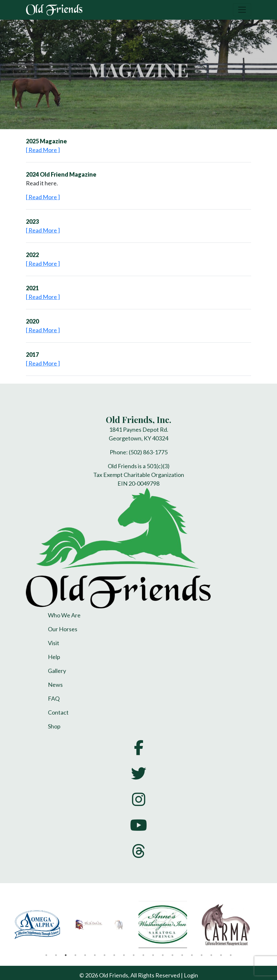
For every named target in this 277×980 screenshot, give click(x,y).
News (55, 685)
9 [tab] (124, 955)
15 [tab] (182, 955)
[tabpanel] (43, 924)
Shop (54, 726)
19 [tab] (221, 955)
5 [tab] (85, 955)
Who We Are (64, 615)
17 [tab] (202, 955)
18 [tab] (211, 955)
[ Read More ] (43, 150)
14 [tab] (172, 955)
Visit (54, 643)
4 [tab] (75, 955)
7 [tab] (105, 955)
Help (54, 657)
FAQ (54, 698)
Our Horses (63, 629)
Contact (58, 712)
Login (191, 975)
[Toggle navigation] (242, 10)
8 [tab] (114, 955)
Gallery (57, 671)
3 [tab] (66, 955)
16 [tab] (192, 955)
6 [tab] (95, 955)
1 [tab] (46, 955)
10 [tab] (134, 955)
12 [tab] (153, 955)
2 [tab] (56, 955)
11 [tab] (143, 955)
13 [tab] (163, 955)
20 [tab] (231, 955)
